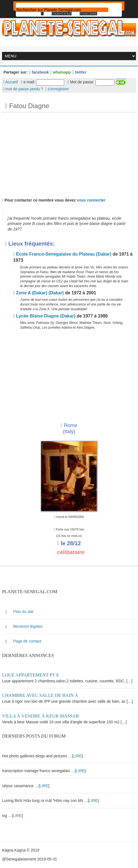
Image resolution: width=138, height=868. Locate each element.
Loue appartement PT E (30, 675)
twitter (79, 72)
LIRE (78, 756)
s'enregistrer (57, 89)
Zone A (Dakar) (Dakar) (38, 293)
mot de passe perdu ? (23, 89)
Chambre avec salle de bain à (40, 695)
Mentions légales (28, 626)
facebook (39, 72)
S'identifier (62, 14)
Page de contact (27, 641)
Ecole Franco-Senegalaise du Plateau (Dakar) (62, 254)
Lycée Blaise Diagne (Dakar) (44, 316)
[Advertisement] (69, 154)
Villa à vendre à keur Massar (40, 716)
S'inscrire (88, 14)
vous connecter (91, 200)
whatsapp (60, 72)
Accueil (10, 82)
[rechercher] (62, 10)
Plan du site (23, 612)
